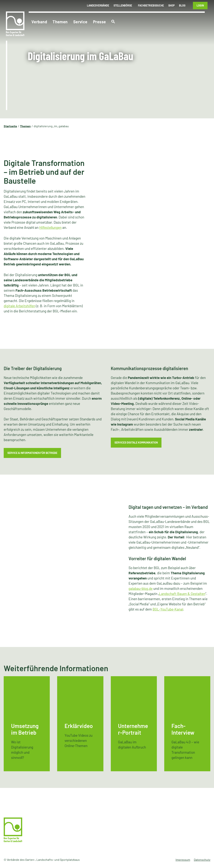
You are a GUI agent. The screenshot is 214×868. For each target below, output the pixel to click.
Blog (182, 5)
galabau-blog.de (141, 588)
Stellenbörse (123, 5)
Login (200, 5)
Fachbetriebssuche (151, 5)
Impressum (183, 860)
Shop (171, 5)
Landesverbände (98, 5)
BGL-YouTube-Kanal (168, 609)
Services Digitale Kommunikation (136, 443)
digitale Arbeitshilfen (19, 306)
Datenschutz (202, 860)
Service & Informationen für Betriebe (32, 453)
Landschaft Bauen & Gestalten (182, 594)
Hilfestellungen (50, 227)
